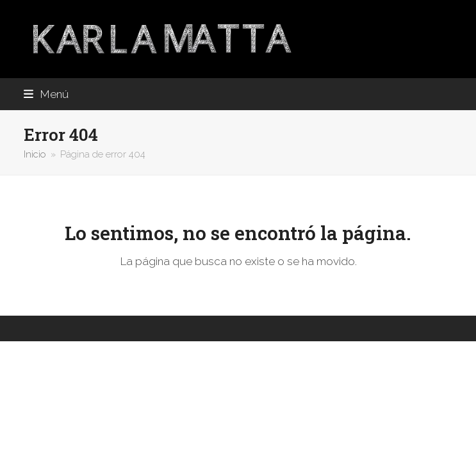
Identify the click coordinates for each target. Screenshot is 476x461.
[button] (46, 94)
